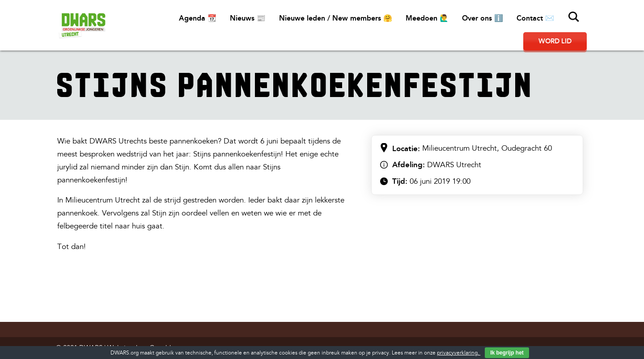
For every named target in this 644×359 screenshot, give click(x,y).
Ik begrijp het (507, 353)
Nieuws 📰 (248, 18)
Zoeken (574, 17)
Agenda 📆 (198, 18)
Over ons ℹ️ (483, 18)
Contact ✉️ (535, 18)
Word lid (555, 41)
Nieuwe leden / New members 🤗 (336, 18)
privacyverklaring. (459, 353)
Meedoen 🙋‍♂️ (427, 18)
